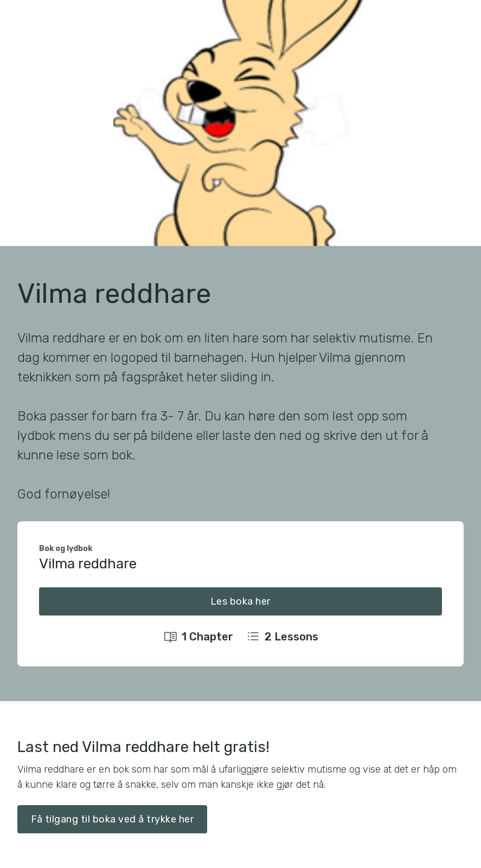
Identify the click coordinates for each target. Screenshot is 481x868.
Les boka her (240, 601)
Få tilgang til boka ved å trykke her (112, 819)
